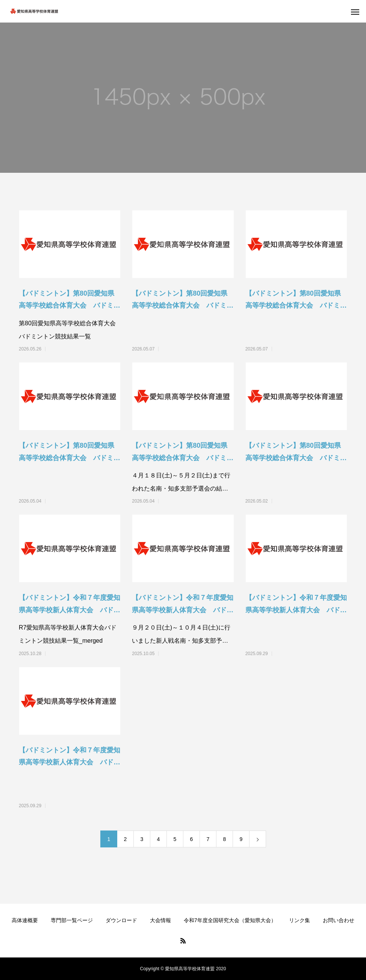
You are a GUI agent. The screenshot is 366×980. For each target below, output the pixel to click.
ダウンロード (121, 920)
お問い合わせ (339, 920)
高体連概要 (25, 920)
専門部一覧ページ (72, 920)
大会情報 (160, 920)
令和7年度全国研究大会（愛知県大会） (230, 920)
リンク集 (299, 920)
